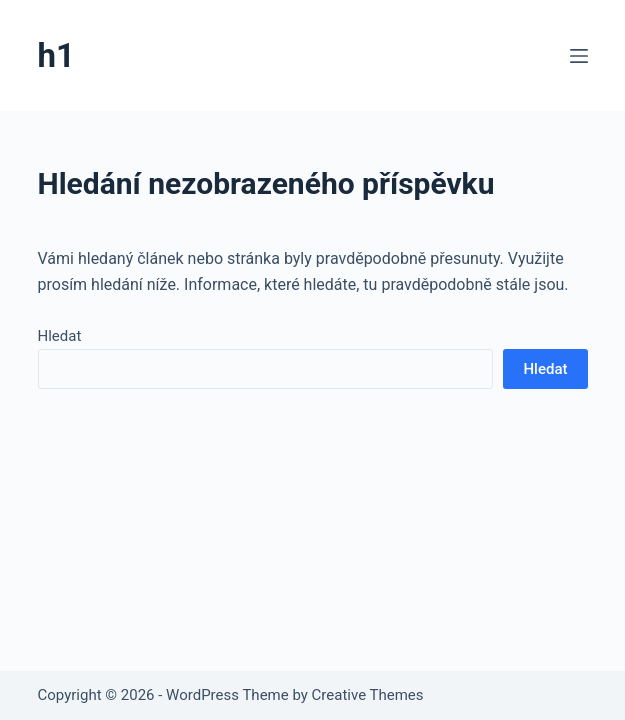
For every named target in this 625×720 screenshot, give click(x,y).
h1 (56, 55)
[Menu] (579, 56)
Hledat (60, 336)
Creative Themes (368, 695)
